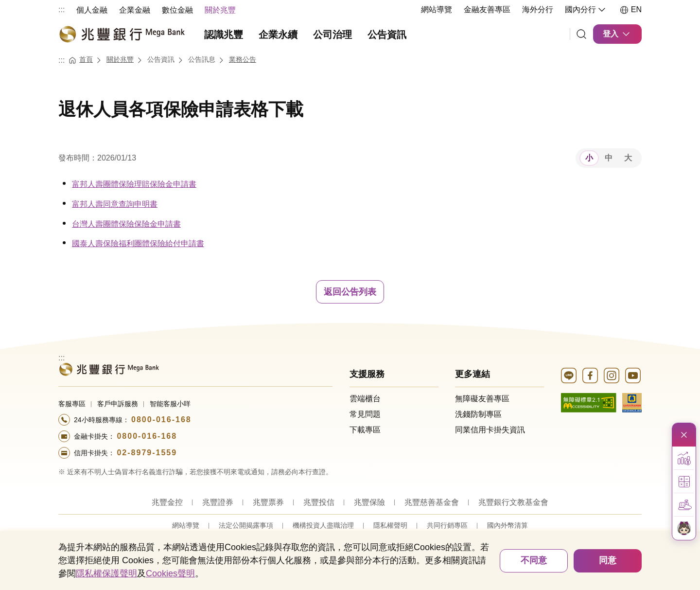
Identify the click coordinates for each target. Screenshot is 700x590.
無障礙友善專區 (482, 399)
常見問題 (365, 414)
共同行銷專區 (447, 525)
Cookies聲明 (170, 573)
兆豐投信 (319, 502)
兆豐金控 (167, 502)
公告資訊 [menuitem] (387, 35)
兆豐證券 (218, 502)
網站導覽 (437, 9)
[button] (684, 458)
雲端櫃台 (365, 399)
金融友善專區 (487, 9)
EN (630, 10)
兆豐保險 (369, 502)
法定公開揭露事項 (246, 525)
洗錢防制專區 (478, 414)
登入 (617, 34)
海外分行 (538, 9)
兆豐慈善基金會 (432, 502)
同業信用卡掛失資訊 (490, 430)
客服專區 (72, 404)
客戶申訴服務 (118, 404)
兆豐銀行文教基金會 (513, 502)
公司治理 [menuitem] (332, 35)
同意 (608, 560)
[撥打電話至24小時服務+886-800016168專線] (195, 420)
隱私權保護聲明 (106, 573)
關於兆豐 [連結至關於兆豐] (120, 59)
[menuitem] (92, 9)
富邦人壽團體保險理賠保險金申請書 (134, 184)
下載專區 (365, 430)
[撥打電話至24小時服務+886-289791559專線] (195, 453)
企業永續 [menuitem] (278, 35)
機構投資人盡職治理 (323, 525)
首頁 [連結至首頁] (86, 59)
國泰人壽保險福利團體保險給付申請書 (138, 243)
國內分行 (586, 10)
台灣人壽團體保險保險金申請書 (126, 224)
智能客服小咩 (170, 404)
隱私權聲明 (390, 525)
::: (61, 9)
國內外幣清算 (507, 525)
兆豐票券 (268, 502)
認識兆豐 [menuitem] (224, 35)
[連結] (581, 34)
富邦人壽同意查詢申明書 (115, 204)
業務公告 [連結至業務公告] (243, 59)
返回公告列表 (350, 292)
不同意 (534, 560)
